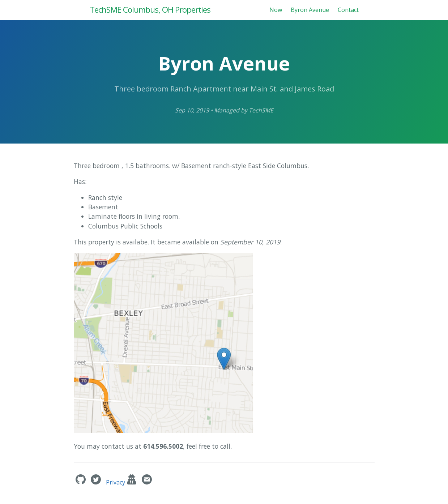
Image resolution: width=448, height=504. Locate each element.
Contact (348, 10)
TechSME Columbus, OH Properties (150, 10)
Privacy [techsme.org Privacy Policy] (122, 482)
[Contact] (147, 482)
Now (276, 10)
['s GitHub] (81, 482)
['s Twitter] (97, 482)
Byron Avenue (310, 10)
